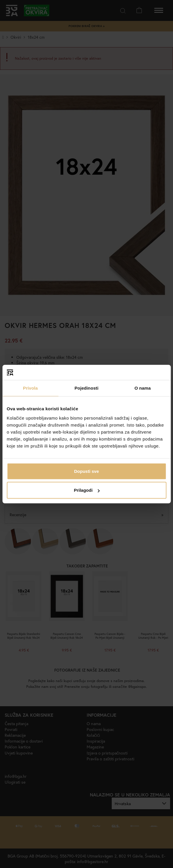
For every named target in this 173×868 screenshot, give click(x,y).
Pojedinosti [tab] (87, 388)
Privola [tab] (30, 388)
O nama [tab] (143, 388)
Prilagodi (87, 490)
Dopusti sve (86, 471)
